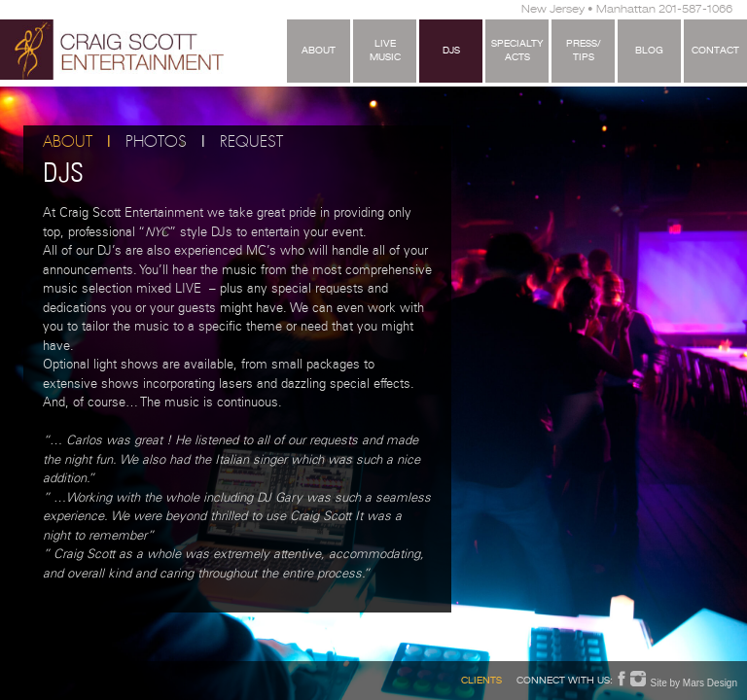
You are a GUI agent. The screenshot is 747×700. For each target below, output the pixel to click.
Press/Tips (584, 52)
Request (251, 142)
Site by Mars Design (694, 683)
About (319, 52)
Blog (649, 52)
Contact (715, 52)
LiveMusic (385, 52)
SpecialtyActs (517, 52)
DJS (451, 52)
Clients (481, 682)
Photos (156, 142)
